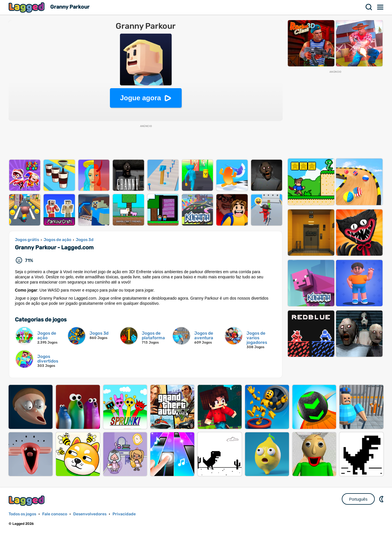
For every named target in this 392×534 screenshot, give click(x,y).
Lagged (27, 7)
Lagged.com (27, 501)
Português (358, 499)
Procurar (369, 7)
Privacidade (124, 514)
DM (382, 499)
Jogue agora (140, 98)
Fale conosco (55, 514)
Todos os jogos (22, 514)
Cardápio (381, 7)
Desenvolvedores (90, 514)
